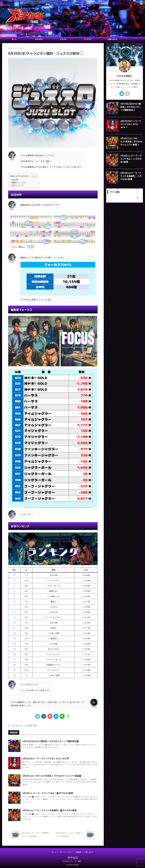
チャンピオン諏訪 (26, 725)
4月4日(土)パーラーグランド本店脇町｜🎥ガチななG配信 (48, 810)
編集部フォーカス (18, 183)
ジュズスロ (88, 39)
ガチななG (39, 39)
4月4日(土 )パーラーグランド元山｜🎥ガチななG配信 (46, 793)
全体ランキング (18, 185)
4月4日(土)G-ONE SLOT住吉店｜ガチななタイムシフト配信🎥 (50, 775)
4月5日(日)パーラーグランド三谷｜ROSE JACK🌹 (44, 758)
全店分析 (15, 180)
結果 (35, 725)
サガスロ (63, 39)
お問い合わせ (112, 39)
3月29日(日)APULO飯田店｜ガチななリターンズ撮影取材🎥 (49, 741)
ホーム (14, 39)
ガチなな (72, 857)
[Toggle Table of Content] (33, 176)
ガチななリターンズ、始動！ (72, 861)
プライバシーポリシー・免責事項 (70, 852)
